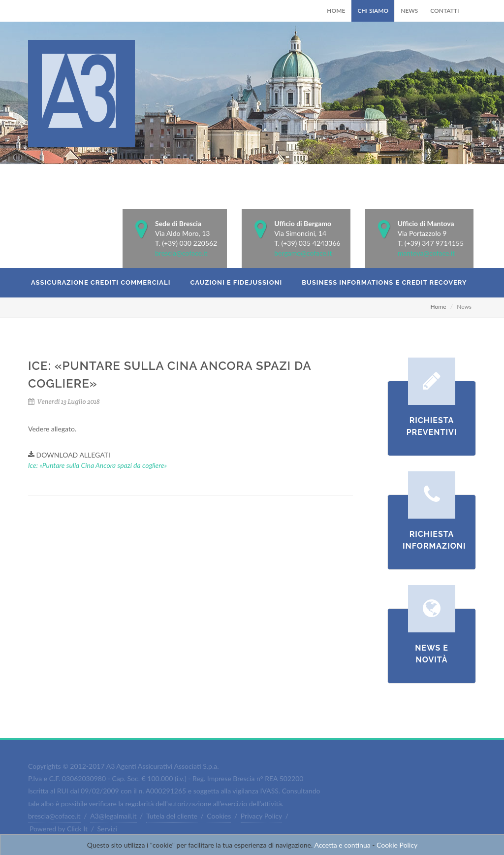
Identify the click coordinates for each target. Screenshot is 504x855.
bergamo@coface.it (303, 253)
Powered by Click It (59, 829)
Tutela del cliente (172, 816)
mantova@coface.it (426, 253)
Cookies (219, 816)
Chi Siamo (373, 11)
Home (336, 11)
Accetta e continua (342, 845)
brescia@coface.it (181, 253)
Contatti (444, 11)
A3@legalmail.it (113, 816)
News (409, 11)
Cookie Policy (397, 845)
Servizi (107, 829)
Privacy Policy (261, 816)
